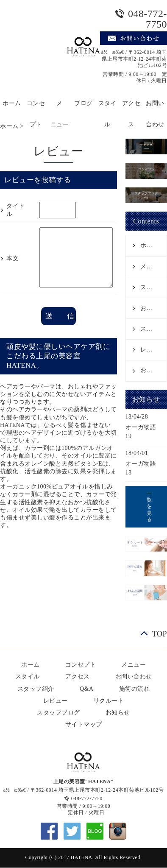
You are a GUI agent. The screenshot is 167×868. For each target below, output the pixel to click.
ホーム (12, 103)
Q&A (87, 689)
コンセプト (36, 107)
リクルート (109, 701)
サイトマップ (84, 724)
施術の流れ (135, 689)
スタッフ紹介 (154, 329)
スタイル (108, 107)
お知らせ (153, 370)
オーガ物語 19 (144, 432)
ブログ (83, 103)
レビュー (153, 350)
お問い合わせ (155, 107)
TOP (160, 634)
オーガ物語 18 (144, 468)
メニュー (60, 107)
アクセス (131, 107)
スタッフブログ (58, 713)
